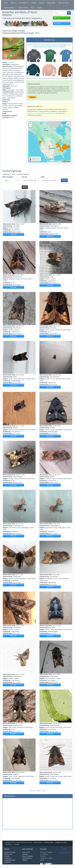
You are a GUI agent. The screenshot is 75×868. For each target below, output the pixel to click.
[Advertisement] (37, 813)
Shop (32, 8)
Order (43, 177)
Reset (25, 187)
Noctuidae (11, 62)
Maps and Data (64, 3)
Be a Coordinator (28, 856)
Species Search (23, 8)
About (13, 3)
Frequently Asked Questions (10, 861)
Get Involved (24, 3)
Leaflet (49, 162)
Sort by (24, 177)
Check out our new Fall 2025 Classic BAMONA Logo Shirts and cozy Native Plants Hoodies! (49, 46)
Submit (64, 180)
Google (59, 162)
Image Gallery (51, 3)
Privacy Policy (49, 842)
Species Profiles (10, 8)
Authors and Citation (8, 855)
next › (44, 791)
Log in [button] (57, 18)
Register (25, 860)
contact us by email (33, 113)
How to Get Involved (26, 853)
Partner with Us (27, 858)
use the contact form (49, 113)
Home (6, 3)
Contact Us (9, 844)
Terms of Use (38, 842)
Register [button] (58, 23)
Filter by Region (8, 177)
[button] (4, 49)
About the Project (10, 852)
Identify (33, 3)
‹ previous (32, 791)
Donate (39, 8)
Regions (41, 3)
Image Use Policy (61, 842)
